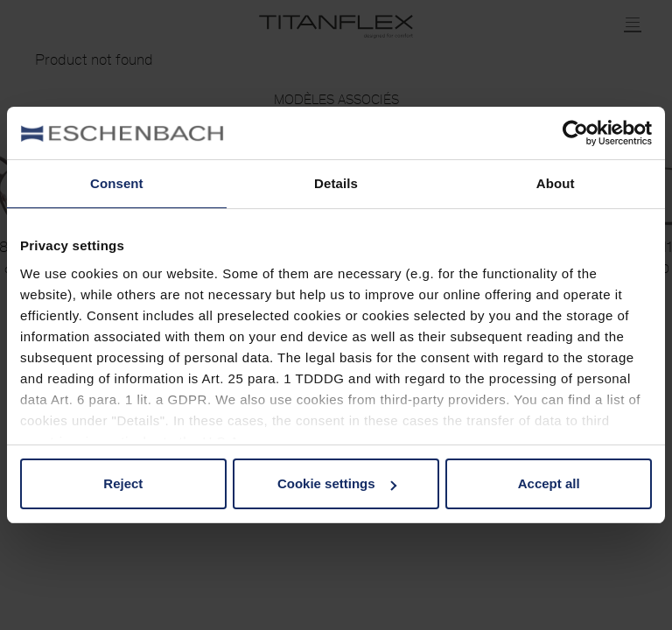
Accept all (549, 483)
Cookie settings (337, 483)
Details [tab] (336, 183)
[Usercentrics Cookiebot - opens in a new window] (575, 133)
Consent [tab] (117, 183)
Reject (123, 483)
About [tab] (556, 183)
